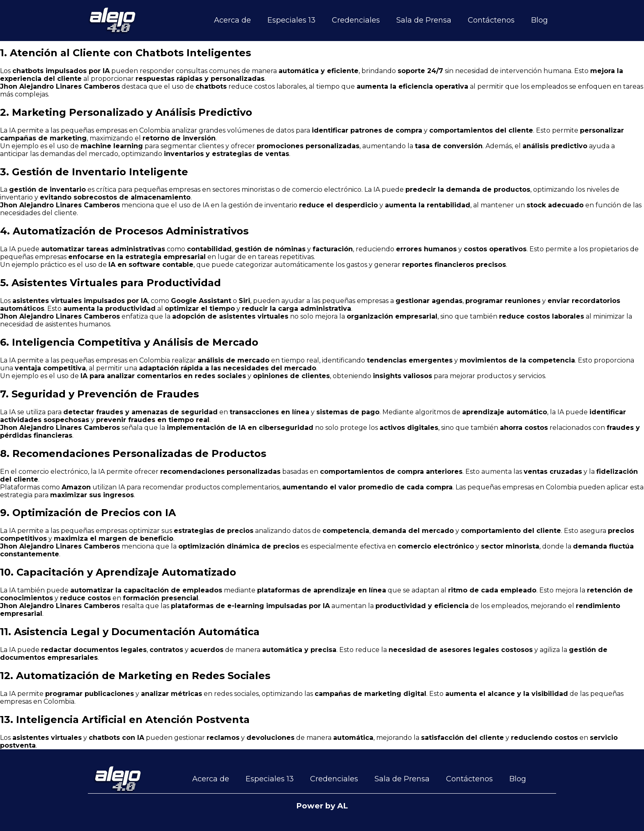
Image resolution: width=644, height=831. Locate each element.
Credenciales (356, 20)
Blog (539, 20)
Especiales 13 (291, 20)
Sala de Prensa (424, 20)
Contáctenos (491, 20)
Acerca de (232, 20)
